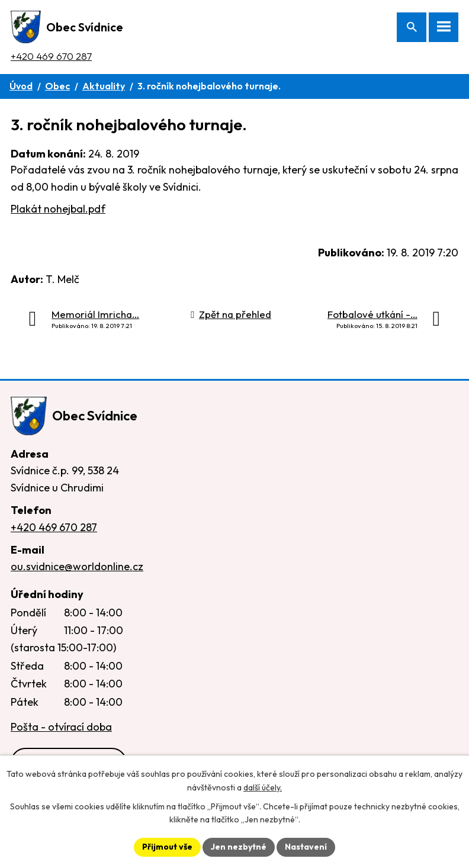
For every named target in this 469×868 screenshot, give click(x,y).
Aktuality (104, 86)
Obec (57, 86)
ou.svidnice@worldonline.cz (77, 566)
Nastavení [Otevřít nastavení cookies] (306, 847)
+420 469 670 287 (51, 56)
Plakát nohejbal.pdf (58, 209)
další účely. (263, 787)
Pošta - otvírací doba (61, 727)
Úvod (21, 86)
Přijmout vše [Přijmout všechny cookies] (167, 847)
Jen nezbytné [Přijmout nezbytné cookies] (239, 847)
